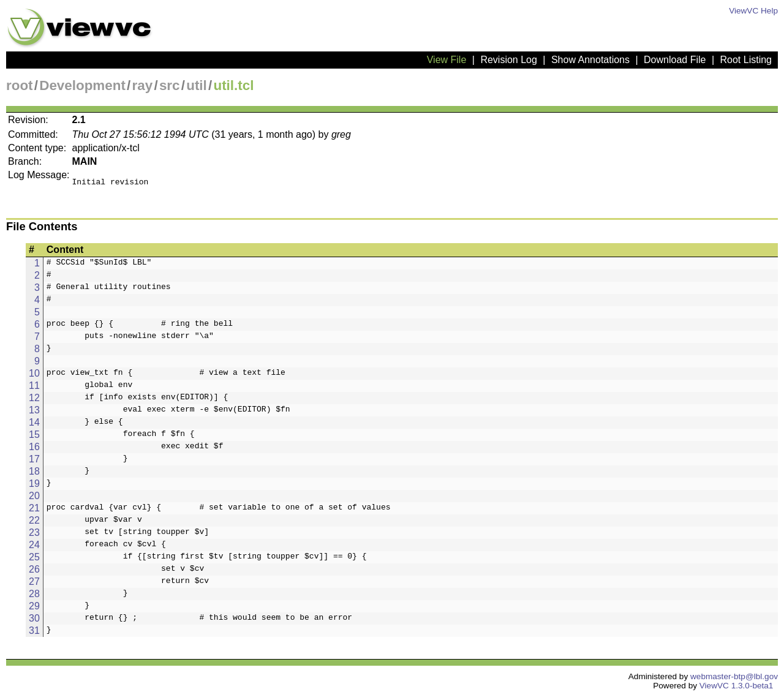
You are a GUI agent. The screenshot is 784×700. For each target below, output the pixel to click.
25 (34, 561)
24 (34, 548)
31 (34, 634)
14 (34, 426)
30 (34, 622)
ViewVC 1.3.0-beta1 (737, 689)
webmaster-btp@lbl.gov (734, 680)
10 (34, 377)
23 (34, 536)
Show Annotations (590, 60)
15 (34, 438)
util (197, 85)
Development (82, 85)
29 (34, 610)
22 (34, 524)
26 (34, 573)
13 (34, 414)
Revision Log (509, 60)
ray (143, 85)
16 (34, 450)
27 (34, 585)
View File (447, 60)
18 (34, 475)
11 (34, 389)
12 (34, 401)
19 (34, 487)
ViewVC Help (753, 11)
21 (34, 512)
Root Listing (746, 60)
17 (34, 463)
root (20, 85)
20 (34, 499)
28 (34, 597)
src (170, 85)
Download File (675, 60)
